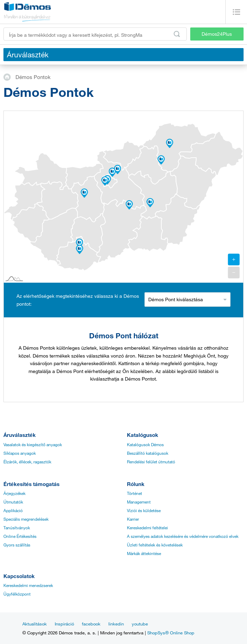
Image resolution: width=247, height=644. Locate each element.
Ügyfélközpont (17, 594)
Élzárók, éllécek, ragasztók (27, 462)
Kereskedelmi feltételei (147, 528)
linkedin (116, 624)
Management (139, 502)
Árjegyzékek (14, 493)
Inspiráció (64, 624)
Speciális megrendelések (26, 519)
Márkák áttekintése (144, 553)
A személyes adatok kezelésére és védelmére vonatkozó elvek (183, 536)
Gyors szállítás (17, 545)
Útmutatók (13, 502)
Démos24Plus (217, 34)
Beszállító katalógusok (148, 453)
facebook (91, 624)
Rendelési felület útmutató (151, 462)
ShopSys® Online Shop (171, 633)
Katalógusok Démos (145, 444)
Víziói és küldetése (144, 510)
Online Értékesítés (20, 536)
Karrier (133, 519)
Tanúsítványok (17, 528)
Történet (135, 493)
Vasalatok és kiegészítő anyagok (33, 444)
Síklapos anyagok (20, 453)
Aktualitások (35, 624)
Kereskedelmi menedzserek (28, 585)
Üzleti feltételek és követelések (155, 545)
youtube (140, 624)
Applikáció (13, 510)
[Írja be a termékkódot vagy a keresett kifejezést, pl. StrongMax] (95, 34)
